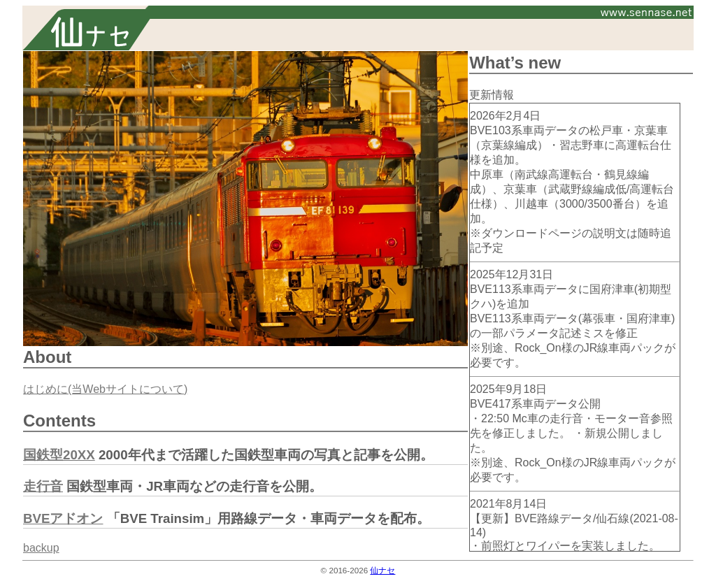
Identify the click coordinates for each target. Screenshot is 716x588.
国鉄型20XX (59, 455)
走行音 (43, 486)
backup (41, 548)
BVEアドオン (63, 518)
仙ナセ (382, 570)
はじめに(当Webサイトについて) (105, 389)
